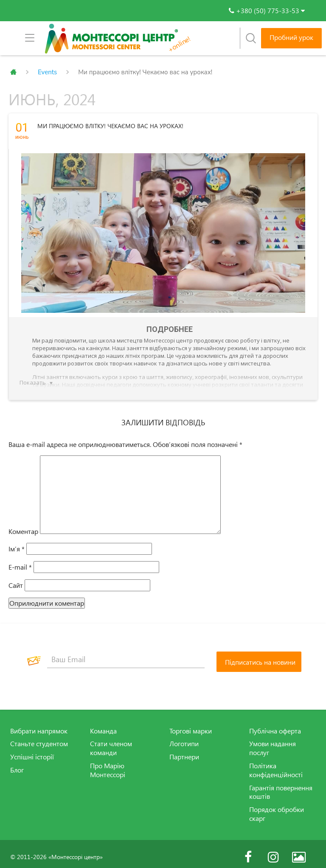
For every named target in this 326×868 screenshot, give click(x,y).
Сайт (16, 579)
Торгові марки (191, 725)
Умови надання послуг (273, 742)
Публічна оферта (275, 725)
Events (47, 72)
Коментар (23, 525)
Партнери (184, 751)
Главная (13, 72)
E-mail (20, 561)
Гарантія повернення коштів (281, 786)
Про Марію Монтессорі (108, 764)
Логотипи (184, 738)
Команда (103, 725)
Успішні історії (32, 751)
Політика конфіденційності (276, 764)
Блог (17, 764)
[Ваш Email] (126, 654)
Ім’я (17, 543)
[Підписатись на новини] (259, 656)
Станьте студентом (39, 738)
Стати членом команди (111, 742)
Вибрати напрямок (39, 725)
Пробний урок (291, 37)
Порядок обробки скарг (277, 808)
